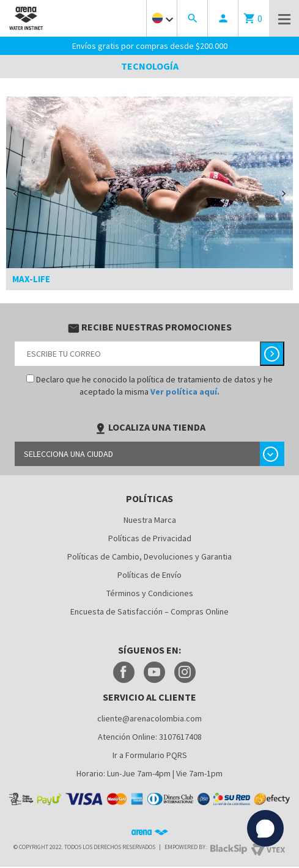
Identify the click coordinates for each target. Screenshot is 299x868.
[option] (149, 194)
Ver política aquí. (185, 392)
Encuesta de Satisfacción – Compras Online (149, 611)
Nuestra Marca (150, 520)
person (223, 18)
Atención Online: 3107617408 (150, 737)
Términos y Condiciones (150, 593)
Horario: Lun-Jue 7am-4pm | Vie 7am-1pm (149, 773)
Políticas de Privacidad (150, 538)
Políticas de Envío (149, 575)
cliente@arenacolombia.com (149, 718)
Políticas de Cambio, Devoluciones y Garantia (149, 556)
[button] (15, 194)
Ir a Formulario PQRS (150, 755)
